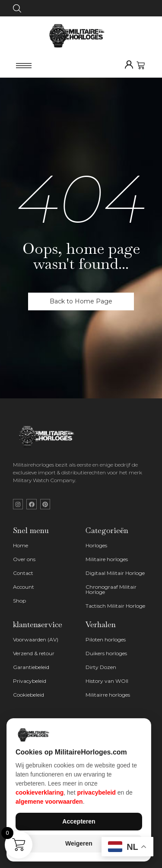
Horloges (96, 545)
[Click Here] (17, 10)
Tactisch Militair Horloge (115, 606)
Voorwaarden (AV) (36, 639)
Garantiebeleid (31, 667)
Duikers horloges (106, 653)
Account (24, 587)
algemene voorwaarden (49, 802)
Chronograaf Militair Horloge (111, 589)
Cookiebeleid (29, 695)
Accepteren (79, 821)
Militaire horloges (107, 559)
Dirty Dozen (101, 667)
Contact (23, 573)
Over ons (24, 559)
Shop (19, 601)
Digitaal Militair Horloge (115, 573)
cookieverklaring (40, 792)
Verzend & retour (34, 653)
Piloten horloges (106, 639)
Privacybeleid (30, 681)
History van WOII (107, 681)
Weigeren (79, 843)
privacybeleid (96, 792)
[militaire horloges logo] (81, 35)
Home (21, 545)
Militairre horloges (108, 695)
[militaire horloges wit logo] (49, 437)
